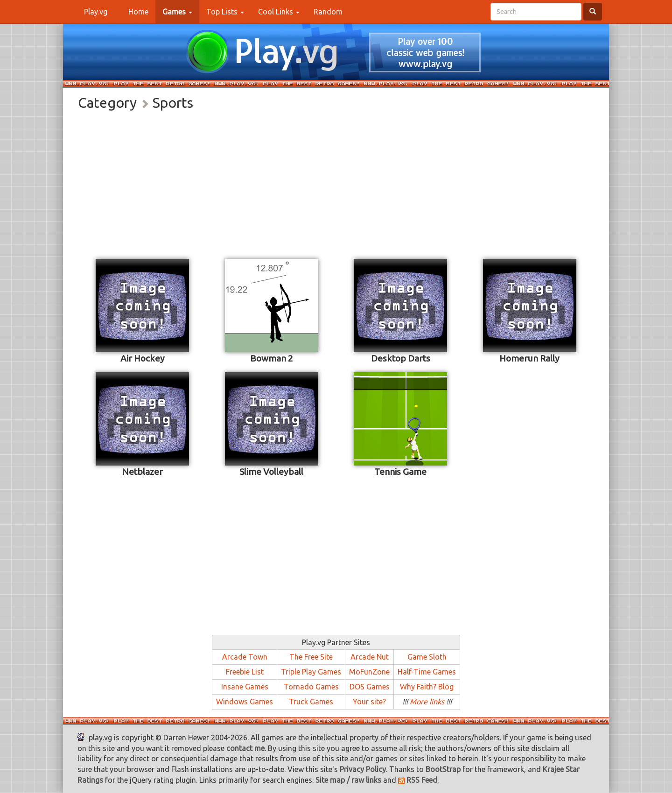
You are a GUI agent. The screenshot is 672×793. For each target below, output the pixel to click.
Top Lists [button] (225, 12)
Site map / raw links (348, 780)
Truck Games (311, 702)
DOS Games (370, 687)
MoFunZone (369, 672)
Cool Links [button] (279, 12)
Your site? (369, 702)
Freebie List (245, 672)
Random (328, 12)
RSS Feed (418, 780)
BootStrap (443, 769)
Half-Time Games (427, 672)
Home (142, 11)
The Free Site (311, 657)
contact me (245, 748)
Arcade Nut (370, 657)
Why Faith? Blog (427, 687)
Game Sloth (427, 657)
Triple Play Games (311, 672)
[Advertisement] (336, 183)
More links (427, 702)
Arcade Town (245, 657)
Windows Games (245, 702)
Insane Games (245, 687)
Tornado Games (311, 687)
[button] (177, 12)
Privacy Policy (363, 769)
